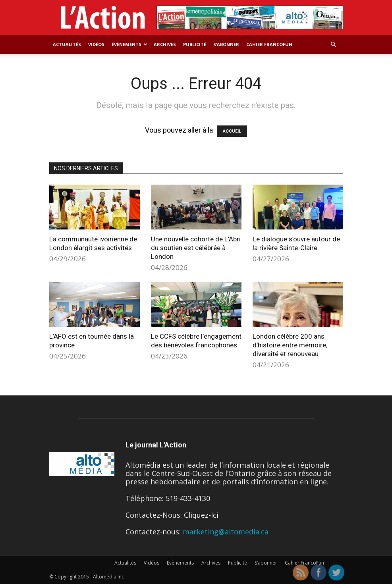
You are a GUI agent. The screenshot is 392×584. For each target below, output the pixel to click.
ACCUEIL (232, 131)
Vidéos (96, 44)
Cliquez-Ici (201, 515)
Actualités (67, 44)
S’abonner (226, 44)
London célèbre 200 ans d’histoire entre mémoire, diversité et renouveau (290, 345)
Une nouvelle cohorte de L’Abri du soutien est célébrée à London (196, 248)
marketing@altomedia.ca (226, 532)
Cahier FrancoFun (269, 44)
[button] (334, 44)
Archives (165, 44)
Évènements (129, 44)
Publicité (195, 44)
